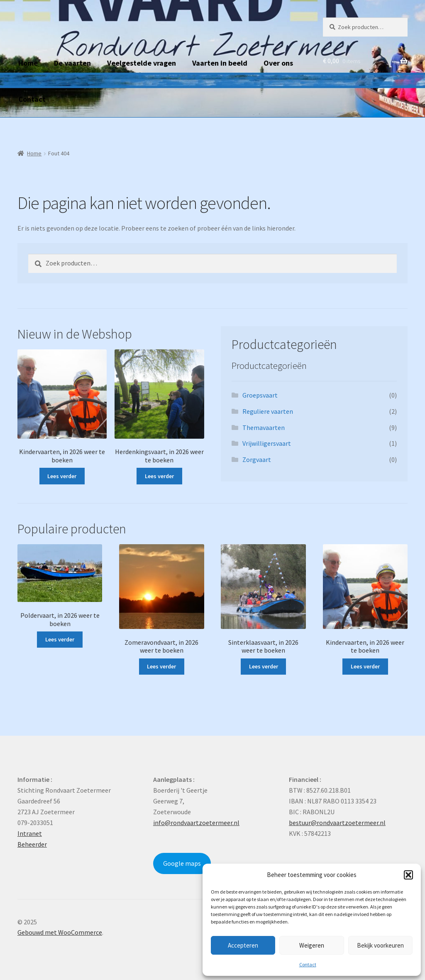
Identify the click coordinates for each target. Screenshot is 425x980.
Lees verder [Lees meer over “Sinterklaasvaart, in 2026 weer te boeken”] (264, 666)
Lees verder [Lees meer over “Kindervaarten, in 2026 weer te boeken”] (62, 476)
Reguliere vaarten (268, 411)
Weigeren (312, 945)
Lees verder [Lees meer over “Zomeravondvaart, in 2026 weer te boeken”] (161, 666)
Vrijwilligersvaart (267, 443)
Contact (308, 964)
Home (28, 63)
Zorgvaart (257, 459)
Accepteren (243, 945)
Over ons (278, 63)
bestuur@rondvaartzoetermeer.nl (337, 823)
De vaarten (72, 63)
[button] (408, 875)
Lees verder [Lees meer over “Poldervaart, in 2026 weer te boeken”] (60, 639)
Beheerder (32, 844)
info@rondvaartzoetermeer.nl (196, 823)
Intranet (30, 833)
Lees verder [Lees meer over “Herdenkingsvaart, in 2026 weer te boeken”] (159, 476)
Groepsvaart (260, 395)
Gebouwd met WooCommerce (60, 932)
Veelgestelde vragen (142, 63)
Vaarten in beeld (220, 63)
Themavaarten (264, 427)
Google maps (182, 863)
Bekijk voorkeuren (380, 945)
